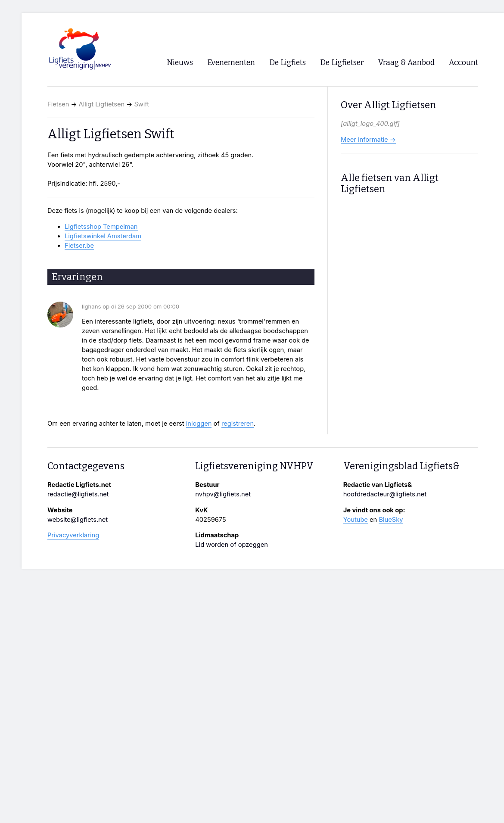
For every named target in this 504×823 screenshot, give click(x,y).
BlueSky (391, 520)
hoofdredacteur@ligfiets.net (385, 494)
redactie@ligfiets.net (78, 494)
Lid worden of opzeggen (232, 545)
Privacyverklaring (73, 535)
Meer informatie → (368, 140)
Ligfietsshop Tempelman (101, 227)
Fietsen (58, 104)
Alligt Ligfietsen (102, 104)
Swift (142, 104)
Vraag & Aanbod (406, 63)
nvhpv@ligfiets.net (223, 494)
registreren (238, 424)
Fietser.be (79, 246)
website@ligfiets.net (78, 520)
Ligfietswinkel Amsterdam (103, 236)
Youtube (356, 520)
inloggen (199, 424)
